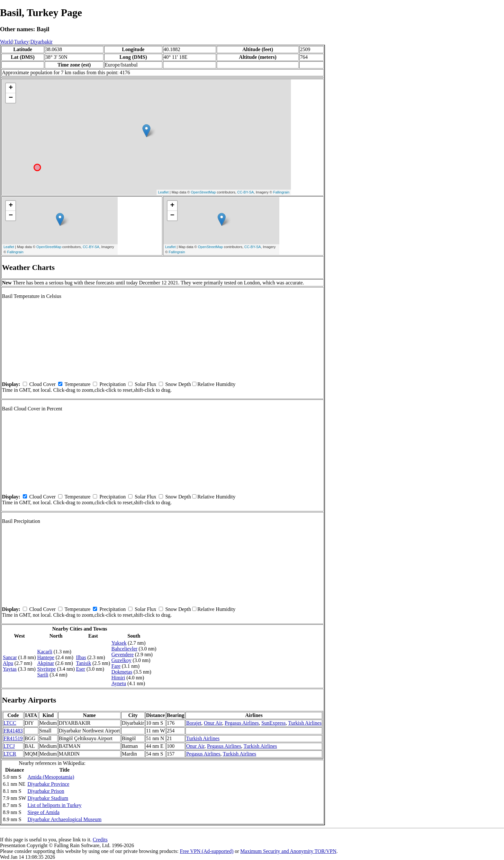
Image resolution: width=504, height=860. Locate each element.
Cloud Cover (42, 384)
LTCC (10, 723)
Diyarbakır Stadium (48, 798)
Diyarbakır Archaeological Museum (64, 819)
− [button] (11, 98)
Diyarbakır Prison (46, 791)
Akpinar (46, 663)
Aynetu (119, 683)
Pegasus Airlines (242, 723)
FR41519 (13, 738)
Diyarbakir (41, 42)
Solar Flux (145, 384)
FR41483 (13, 731)
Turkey (22, 42)
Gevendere (123, 654)
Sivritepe (47, 669)
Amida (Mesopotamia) (51, 777)
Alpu (8, 663)
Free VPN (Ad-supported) (207, 851)
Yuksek (119, 643)
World (6, 42)
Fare (116, 666)
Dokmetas (122, 672)
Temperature (78, 384)
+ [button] (11, 88)
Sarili (43, 675)
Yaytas (10, 669)
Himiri (118, 678)
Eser (81, 669)
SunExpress (274, 723)
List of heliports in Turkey (54, 805)
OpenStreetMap (203, 192)
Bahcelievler (125, 649)
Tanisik (84, 663)
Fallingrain (281, 192)
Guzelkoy (122, 660)
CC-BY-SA (246, 192)
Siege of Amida (43, 812)
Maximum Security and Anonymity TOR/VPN (288, 851)
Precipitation (113, 384)
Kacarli (45, 652)
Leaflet (163, 192)
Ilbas (81, 657)
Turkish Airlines (305, 723)
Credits (100, 840)
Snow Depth (178, 384)
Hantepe (46, 657)
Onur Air (213, 723)
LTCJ (9, 746)
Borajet (194, 723)
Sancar (10, 657)
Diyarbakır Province (48, 784)
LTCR (10, 754)
